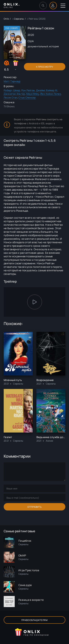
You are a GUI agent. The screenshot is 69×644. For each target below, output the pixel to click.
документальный (38, 46)
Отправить (35, 507)
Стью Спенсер (27, 98)
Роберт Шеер (12, 90)
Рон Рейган (28, 90)
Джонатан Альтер (14, 94)
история (54, 46)
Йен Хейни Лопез (51, 94)
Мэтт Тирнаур (12, 81)
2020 (31, 35)
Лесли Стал (10, 98)
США (31, 41)
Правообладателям (34, 620)
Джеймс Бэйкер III (47, 90)
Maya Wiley (33, 94)
